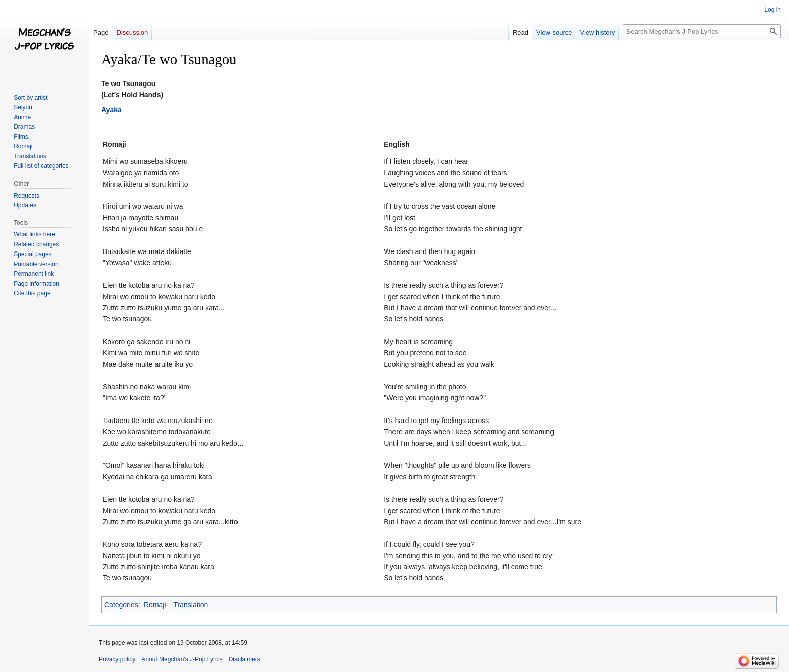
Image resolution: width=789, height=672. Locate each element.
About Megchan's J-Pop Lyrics (182, 659)
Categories (121, 605)
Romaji (155, 605)
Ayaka (111, 110)
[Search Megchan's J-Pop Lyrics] (702, 31)
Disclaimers (245, 659)
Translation (191, 605)
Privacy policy (117, 659)
